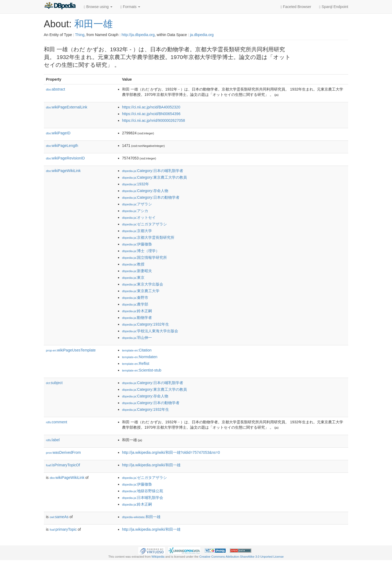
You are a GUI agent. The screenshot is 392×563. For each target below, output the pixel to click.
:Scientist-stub (142, 370)
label (53, 440)
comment (56, 422)
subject (54, 383)
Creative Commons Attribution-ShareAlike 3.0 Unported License (241, 557)
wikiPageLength (62, 146)
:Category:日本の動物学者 (151, 197)
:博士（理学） (141, 251)
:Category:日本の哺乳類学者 (153, 171)
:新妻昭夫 (137, 271)
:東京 (133, 277)
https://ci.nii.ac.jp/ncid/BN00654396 (151, 114)
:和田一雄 (141, 517)
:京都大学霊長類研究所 (148, 237)
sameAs (59, 517)
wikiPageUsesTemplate (71, 350)
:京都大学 (137, 231)
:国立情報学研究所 (144, 257)
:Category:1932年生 (146, 324)
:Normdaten (140, 357)
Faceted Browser (296, 7)
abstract (56, 89)
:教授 (133, 264)
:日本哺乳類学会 (143, 498)
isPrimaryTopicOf (63, 465)
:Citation (137, 350)
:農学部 (135, 304)
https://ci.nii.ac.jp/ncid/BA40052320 (151, 107)
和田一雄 (93, 24)
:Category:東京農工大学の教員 (154, 177)
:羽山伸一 (137, 338)
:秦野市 (135, 298)
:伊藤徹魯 (137, 244)
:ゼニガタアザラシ (144, 224)
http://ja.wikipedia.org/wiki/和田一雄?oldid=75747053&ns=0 (171, 452)
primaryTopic (63, 529)
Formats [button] (130, 7)
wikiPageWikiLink (63, 171)
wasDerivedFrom (63, 452)
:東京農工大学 (141, 291)
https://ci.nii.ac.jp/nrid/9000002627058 (154, 120)
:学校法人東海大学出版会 (150, 331)
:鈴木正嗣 (137, 311)
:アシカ (135, 211)
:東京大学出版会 (143, 284)
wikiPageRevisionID (65, 158)
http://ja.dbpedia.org (138, 35)
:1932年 (136, 184)
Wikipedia (158, 557)
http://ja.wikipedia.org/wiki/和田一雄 (151, 465)
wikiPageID (58, 133)
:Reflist (136, 363)
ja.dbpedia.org (202, 35)
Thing (80, 35)
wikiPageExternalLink (67, 107)
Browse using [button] (98, 7)
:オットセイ (139, 217)
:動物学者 (137, 318)
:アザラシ (137, 204)
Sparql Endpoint (334, 7)
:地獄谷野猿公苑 (143, 491)
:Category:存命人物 (145, 191)
